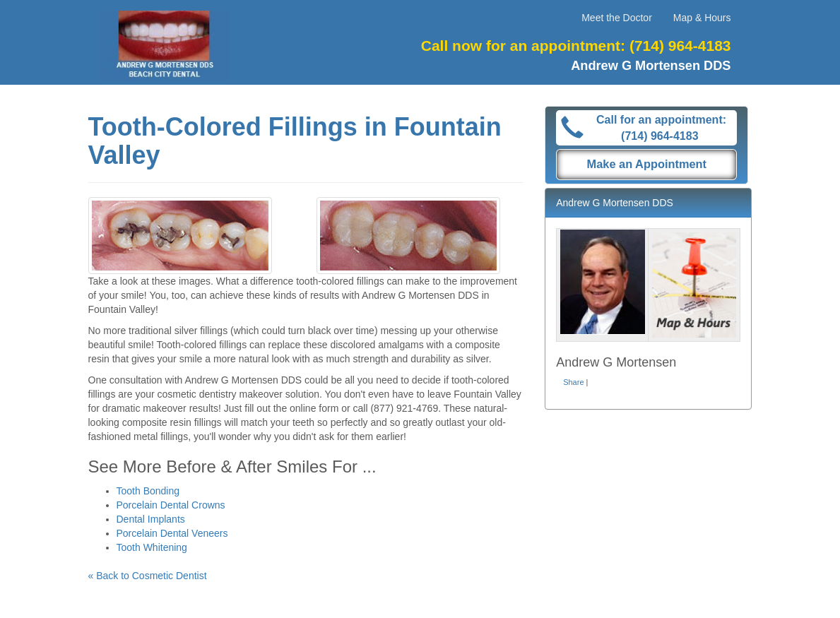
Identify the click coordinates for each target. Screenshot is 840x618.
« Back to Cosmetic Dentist (148, 576)
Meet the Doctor (617, 18)
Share (573, 382)
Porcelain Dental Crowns (171, 505)
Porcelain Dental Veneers (172, 533)
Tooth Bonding (148, 491)
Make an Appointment (647, 164)
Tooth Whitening (152, 547)
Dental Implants (151, 519)
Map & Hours (702, 18)
